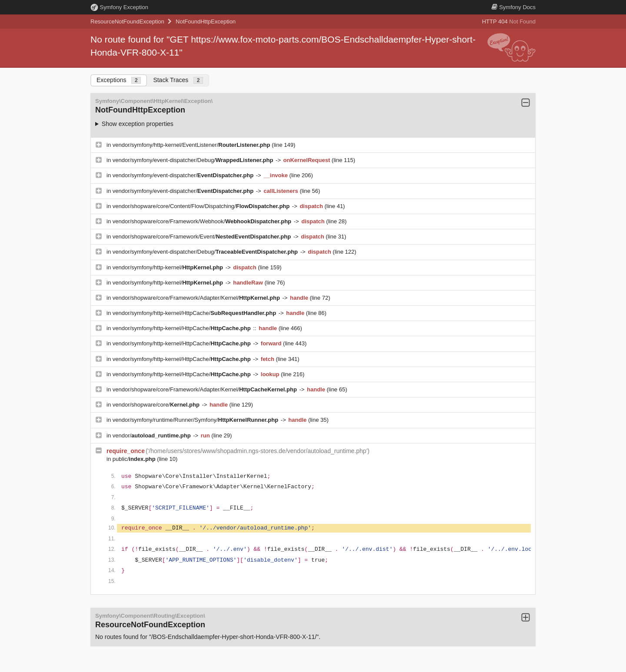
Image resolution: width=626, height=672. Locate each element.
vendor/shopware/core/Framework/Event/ (203, 237)
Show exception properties (138, 124)
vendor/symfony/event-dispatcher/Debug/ (194, 160)
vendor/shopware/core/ (157, 405)
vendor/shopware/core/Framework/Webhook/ (203, 221)
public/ (135, 459)
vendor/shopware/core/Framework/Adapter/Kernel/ (197, 298)
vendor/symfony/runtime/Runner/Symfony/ (196, 420)
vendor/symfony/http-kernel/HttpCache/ (195, 313)
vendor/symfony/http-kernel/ (169, 267)
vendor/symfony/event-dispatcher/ (184, 175)
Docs (513, 7)
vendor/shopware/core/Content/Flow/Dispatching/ (202, 206)
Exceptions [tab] (119, 80)
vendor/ (153, 435)
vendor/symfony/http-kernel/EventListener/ (192, 145)
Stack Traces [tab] (178, 80)
